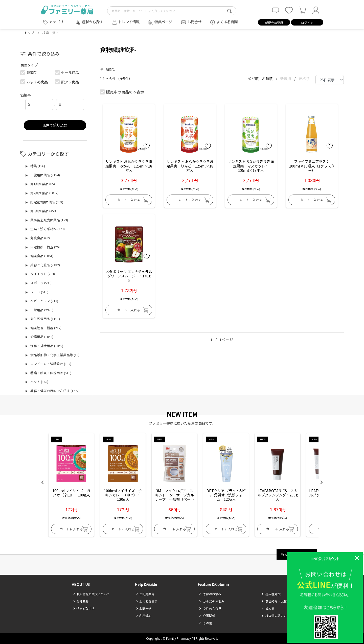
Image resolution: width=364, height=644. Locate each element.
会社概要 (81, 601)
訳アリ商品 (67, 82)
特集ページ (163, 22)
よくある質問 (227, 22)
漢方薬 (268, 609)
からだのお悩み (212, 601)
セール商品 (67, 72)
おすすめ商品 (34, 82)
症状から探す (93, 22)
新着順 (286, 79)
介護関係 (207, 616)
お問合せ (194, 22)
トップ (29, 33)
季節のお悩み (210, 594)
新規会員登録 (274, 23)
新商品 (29, 72)
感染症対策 (271, 594)
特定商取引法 (84, 609)
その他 (206, 623)
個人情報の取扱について (91, 594)
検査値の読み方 (274, 616)
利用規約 (144, 616)
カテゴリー (58, 22)
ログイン (307, 23)
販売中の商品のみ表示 (122, 92)
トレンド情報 (129, 22)
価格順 (304, 79)
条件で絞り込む (55, 125)
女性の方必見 (210, 609)
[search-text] (172, 11)
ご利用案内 (145, 594)
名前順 (268, 79)
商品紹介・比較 (274, 601)
